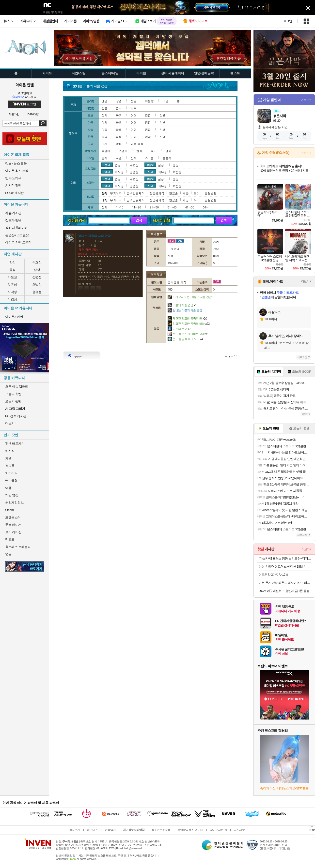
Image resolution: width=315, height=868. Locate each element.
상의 (104, 115)
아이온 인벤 (25, 85)
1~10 (120, 207)
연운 (8, 554)
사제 (150, 172)
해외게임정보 (14, 503)
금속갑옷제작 (136, 193)
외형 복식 (137, 144)
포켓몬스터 (13, 517)
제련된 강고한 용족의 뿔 (187, 318)
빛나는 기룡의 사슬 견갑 (185, 310)
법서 (119, 108)
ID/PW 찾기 (34, 114)
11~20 (136, 207)
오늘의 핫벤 (13, 394)
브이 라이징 (13, 532)
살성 (37, 270)
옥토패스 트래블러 (18, 547)
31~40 (172, 207)
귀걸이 (123, 151)
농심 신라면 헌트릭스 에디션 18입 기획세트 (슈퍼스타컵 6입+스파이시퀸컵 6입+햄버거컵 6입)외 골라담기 (285, 566)
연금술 (173, 193)
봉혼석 (167, 158)
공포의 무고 (179, 329)
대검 (165, 101)
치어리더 (11, 473)
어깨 (133, 115)
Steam (9, 510)
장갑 (148, 115)
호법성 (37, 285)
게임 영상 (12, 495)
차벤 (8, 458)
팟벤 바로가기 (15, 444)
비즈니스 (92, 830)
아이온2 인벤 (14, 317)
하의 (119, 115)
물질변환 (210, 193)
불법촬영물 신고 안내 (190, 830)
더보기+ (306, 100)
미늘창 (149, 101)
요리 (197, 193)
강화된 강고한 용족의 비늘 (189, 323)
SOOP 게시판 (15, 193)
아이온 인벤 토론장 (18, 243)
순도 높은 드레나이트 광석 (188, 334)
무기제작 (116, 193)
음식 (104, 158)
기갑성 (12, 299)
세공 (186, 193)
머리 (104, 144)
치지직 (10, 451)
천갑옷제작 (157, 193)
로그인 (288, 21)
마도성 (12, 277)
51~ (206, 207)
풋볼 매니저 (13, 525)
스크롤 (149, 158)
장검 (119, 101)
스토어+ (306, 153)
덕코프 (10, 539)
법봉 (104, 108)
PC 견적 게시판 (16, 416)
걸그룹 (10, 466)
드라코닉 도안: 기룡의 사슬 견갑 (190, 297)
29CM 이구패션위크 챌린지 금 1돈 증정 (284, 591)
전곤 (133, 101)
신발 (162, 115)
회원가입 (14, 114)
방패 (119, 144)
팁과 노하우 (13, 178)
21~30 (154, 207)
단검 (104, 101)
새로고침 (302, 357)
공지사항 (239, 830)
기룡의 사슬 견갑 (182, 305)
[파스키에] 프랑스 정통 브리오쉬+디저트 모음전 (285, 558)
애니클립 (11, 480)
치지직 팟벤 (13, 185)
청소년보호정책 (161, 830)
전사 (107, 165)
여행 (8, 488)
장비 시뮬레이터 (16, 228)
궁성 (12, 270)
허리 (154, 151)
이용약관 (110, 830)
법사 (107, 172)
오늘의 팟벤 (13, 401)
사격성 (12, 292)
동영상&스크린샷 (17, 235)
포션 (119, 158)
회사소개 (75, 830)
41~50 (190, 207)
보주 (133, 108)
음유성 (37, 292)
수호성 (37, 262)
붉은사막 (280, 116)
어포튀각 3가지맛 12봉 (273, 575)
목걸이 (106, 151)
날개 (168, 151)
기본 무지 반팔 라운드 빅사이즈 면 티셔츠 (285, 583)
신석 (133, 158)
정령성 (37, 277)
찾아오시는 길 (218, 830)
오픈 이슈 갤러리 (17, 387)
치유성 (12, 285)
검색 (43, 123)
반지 (139, 151)
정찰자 (150, 165)
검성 (12, 262)
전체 (104, 207)
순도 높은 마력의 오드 (185, 339)
